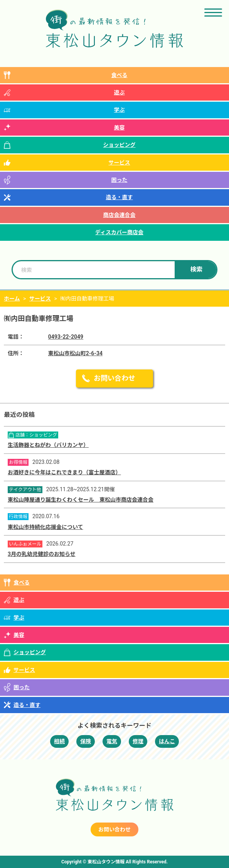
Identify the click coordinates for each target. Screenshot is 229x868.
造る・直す (120, 197)
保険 (86, 741)
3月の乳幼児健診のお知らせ (42, 554)
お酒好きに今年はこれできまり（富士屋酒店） (64, 472)
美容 (120, 128)
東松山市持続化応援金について (45, 527)
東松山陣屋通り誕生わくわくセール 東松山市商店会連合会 (81, 500)
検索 (196, 269)
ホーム (12, 299)
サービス (120, 163)
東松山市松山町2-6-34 (75, 353)
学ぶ (120, 110)
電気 (112, 741)
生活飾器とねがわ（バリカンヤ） (48, 445)
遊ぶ (120, 92)
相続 (59, 741)
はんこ (167, 741)
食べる (120, 75)
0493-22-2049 (66, 337)
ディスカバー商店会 (119, 232)
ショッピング (120, 145)
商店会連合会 (120, 215)
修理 (138, 741)
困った (120, 180)
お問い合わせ (114, 378)
